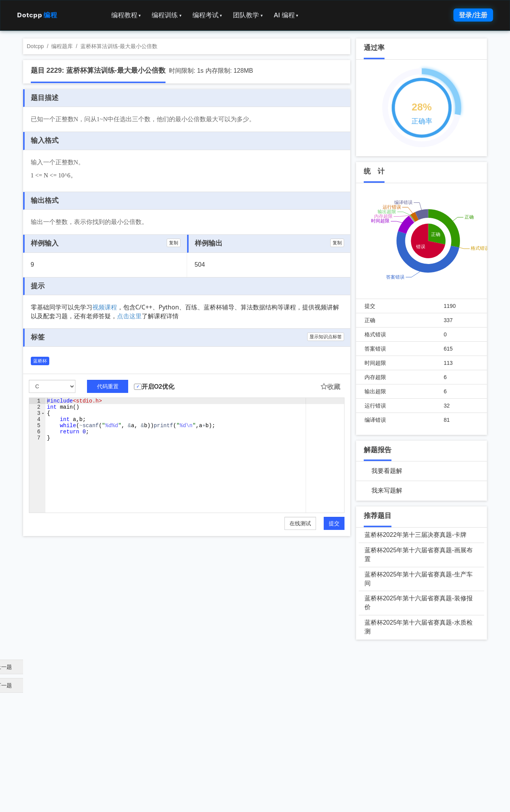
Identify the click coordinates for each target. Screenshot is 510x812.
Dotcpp (37, 15)
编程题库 (62, 46)
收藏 (330, 387)
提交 (334, 523)
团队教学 (248, 15)
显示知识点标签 (326, 337)
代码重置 (108, 386)
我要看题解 (387, 471)
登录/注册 (473, 15)
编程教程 (126, 15)
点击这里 (129, 316)
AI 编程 (286, 15)
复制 (174, 243)
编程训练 (167, 15)
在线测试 (300, 523)
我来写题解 (387, 490)
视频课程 (105, 307)
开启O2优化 (158, 387)
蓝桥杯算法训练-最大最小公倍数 (119, 46)
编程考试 (207, 15)
